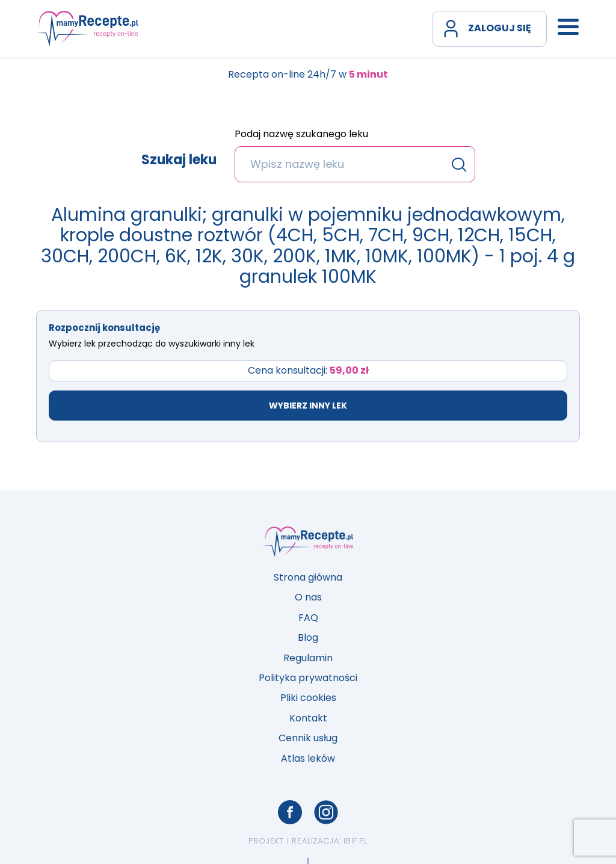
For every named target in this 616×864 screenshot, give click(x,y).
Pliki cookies (308, 698)
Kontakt (308, 718)
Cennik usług (308, 738)
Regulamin (308, 658)
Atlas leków (308, 758)
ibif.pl (356, 841)
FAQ (308, 618)
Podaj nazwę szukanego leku (301, 135)
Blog (308, 637)
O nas (308, 597)
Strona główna (308, 577)
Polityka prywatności (308, 678)
